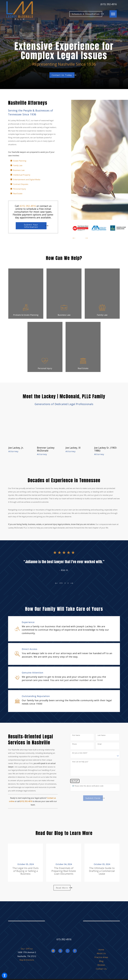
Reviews (101, 965)
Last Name (102, 735)
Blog (101, 961)
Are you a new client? (80, 753)
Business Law (19, 170)
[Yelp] (60, 951)
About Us (101, 953)
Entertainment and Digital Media (27, 180)
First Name (76, 735)
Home (101, 950)
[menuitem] (101, 950)
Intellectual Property (22, 175)
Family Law (18, 165)
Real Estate (18, 194)
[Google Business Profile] (53, 951)
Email (99, 744)
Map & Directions (27, 960)
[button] (5, 975)
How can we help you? (80, 762)
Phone (74, 744)
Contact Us (101, 969)
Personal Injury (20, 189)
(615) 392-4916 (109, 4)
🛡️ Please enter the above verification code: (88, 786)
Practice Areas (101, 957)
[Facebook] (75, 951)
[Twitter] (68, 951)
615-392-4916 (64, 939)
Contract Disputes (21, 184)
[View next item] (86, 238)
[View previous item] (74, 238)
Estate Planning (20, 161)
